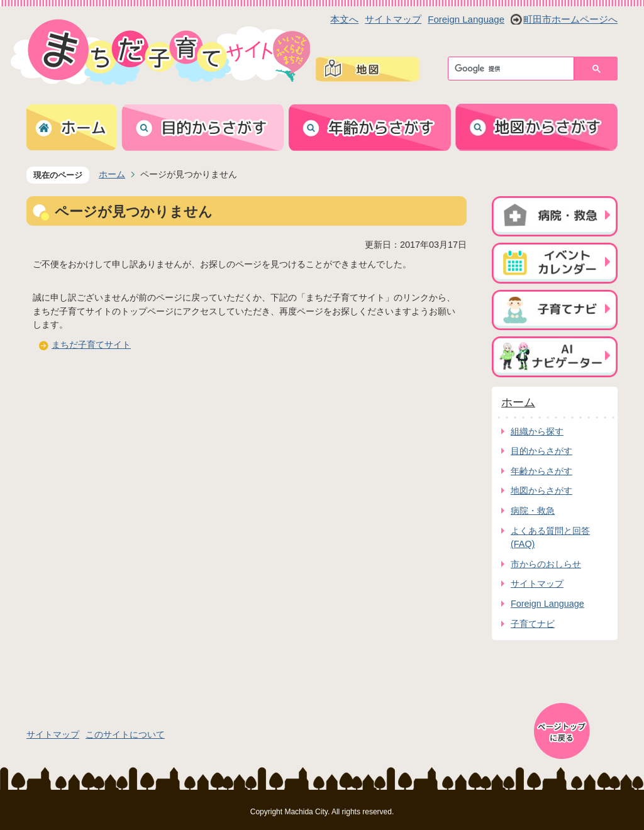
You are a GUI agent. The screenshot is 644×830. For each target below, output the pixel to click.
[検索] (514, 69)
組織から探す (537, 431)
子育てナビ (533, 624)
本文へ (344, 19)
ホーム (112, 174)
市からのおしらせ (546, 564)
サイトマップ (393, 19)
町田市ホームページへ (570, 19)
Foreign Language (466, 19)
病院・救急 (533, 511)
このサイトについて (125, 734)
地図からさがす (541, 490)
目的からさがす (541, 451)
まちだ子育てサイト (91, 345)
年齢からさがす (541, 471)
